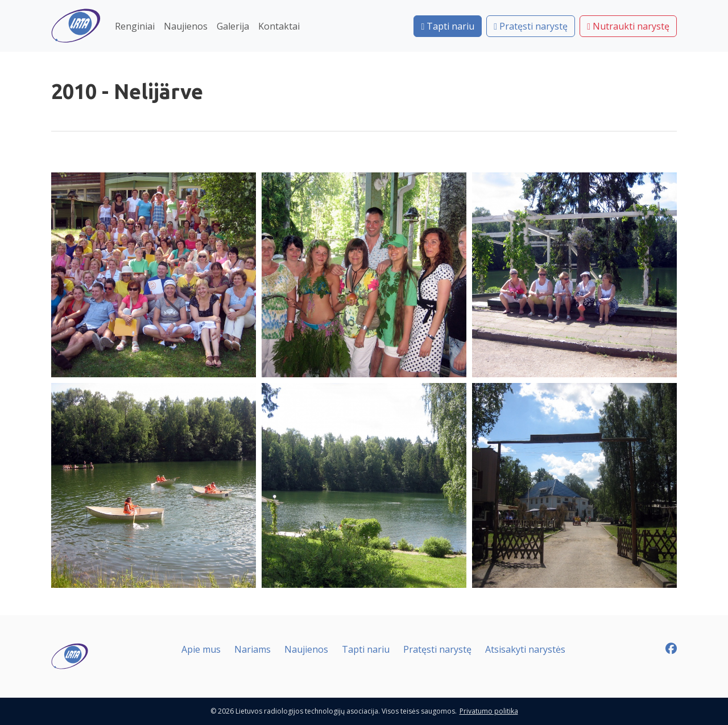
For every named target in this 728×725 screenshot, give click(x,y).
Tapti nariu (448, 26)
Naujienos (186, 26)
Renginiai (135, 26)
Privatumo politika (489, 711)
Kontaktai (279, 26)
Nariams (253, 649)
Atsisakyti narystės (525, 649)
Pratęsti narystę (531, 26)
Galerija (233, 26)
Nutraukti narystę (628, 26)
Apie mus (201, 649)
